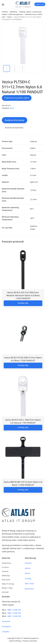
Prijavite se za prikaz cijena (17, 98)
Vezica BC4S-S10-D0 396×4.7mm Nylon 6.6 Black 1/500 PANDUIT (23, 359)
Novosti (5, 571)
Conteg (28, 578)
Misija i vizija (7, 588)
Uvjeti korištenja (15, 641)
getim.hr (35, 638)
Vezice (10, 17)
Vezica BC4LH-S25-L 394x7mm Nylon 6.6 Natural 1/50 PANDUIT (23, 421)
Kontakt (5, 592)
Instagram (6, 626)
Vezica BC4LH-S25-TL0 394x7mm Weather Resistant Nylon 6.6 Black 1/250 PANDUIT (23, 295)
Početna (5, 12)
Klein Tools (30, 583)
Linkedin (6, 632)
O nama (5, 567)
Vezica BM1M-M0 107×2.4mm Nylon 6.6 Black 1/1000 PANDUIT (23, 483)
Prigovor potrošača (30, 641)
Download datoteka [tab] (14, 128)
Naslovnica (7, 563)
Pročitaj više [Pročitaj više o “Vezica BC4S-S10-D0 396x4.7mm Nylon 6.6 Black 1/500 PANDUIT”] (23, 365)
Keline (28, 573)
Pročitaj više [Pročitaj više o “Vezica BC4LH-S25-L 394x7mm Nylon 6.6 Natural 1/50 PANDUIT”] (23, 427)
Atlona (28, 568)
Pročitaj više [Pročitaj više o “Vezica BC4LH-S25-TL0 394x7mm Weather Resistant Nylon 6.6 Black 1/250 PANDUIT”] (23, 303)
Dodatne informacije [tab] (15, 120)
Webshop (14, 12)
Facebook (6, 621)
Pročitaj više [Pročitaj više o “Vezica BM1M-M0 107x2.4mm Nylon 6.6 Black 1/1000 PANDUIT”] (23, 490)
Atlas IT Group (8, 584)
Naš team (6, 580)
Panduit (28, 563)
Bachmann (30, 589)
